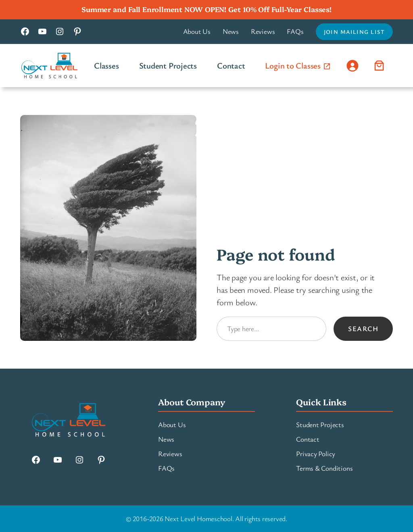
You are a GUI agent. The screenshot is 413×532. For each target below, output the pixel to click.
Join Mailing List (354, 32)
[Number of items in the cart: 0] (379, 66)
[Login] (352, 66)
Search (363, 329)
